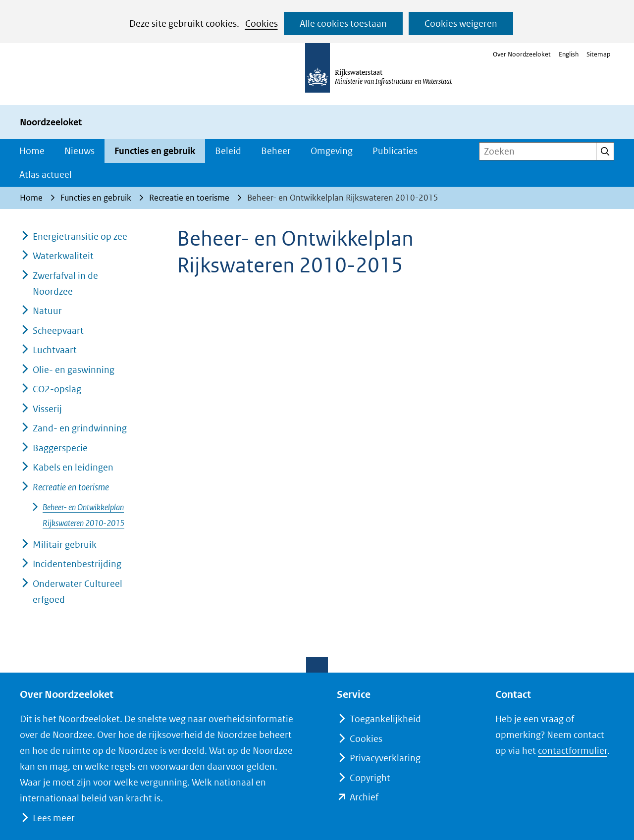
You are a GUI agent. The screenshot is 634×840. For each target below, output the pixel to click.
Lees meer (53, 818)
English (569, 54)
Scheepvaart (58, 331)
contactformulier (573, 751)
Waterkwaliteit (63, 256)
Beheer (276, 151)
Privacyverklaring (385, 758)
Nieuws (79, 151)
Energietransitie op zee (80, 236)
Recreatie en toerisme (71, 487)
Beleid (228, 151)
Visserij (47, 409)
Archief (364, 797)
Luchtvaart (55, 350)
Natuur (47, 311)
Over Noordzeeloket (522, 54)
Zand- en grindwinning (80, 428)
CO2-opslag (57, 389)
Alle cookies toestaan (343, 24)
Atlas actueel (46, 175)
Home (32, 151)
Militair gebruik (65, 545)
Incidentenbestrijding (77, 564)
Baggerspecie (60, 448)
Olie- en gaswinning (74, 370)
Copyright (370, 778)
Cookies (262, 24)
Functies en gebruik (155, 151)
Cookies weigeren (461, 24)
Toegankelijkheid (385, 719)
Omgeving (332, 151)
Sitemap (598, 54)
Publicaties (395, 151)
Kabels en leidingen (73, 467)
